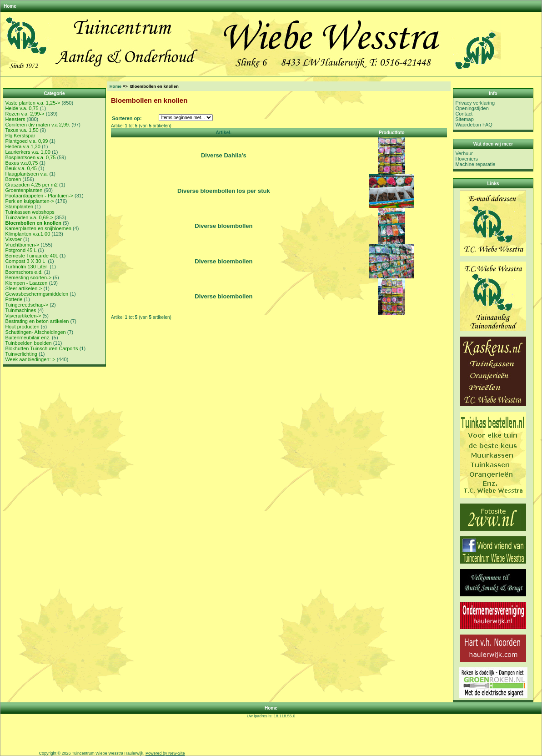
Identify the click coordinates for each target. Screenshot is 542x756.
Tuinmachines (20, 310)
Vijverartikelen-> (23, 316)
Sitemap (464, 119)
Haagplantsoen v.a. (26, 174)
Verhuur (464, 153)
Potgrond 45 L (21, 250)
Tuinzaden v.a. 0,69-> (29, 217)
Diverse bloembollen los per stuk (224, 191)
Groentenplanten (24, 190)
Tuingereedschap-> (27, 305)
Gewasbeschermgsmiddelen (37, 294)
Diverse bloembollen (223, 226)
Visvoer (13, 239)
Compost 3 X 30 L (26, 261)
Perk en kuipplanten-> (29, 201)
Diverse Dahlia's (224, 155)
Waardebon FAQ (474, 125)
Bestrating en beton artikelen (37, 321)
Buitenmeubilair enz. (28, 338)
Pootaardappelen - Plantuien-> (39, 196)
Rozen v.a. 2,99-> (25, 114)
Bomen (13, 179)
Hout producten (22, 327)
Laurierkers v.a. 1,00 (28, 152)
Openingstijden (472, 108)
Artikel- (224, 133)
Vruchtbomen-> (22, 245)
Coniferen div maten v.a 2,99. (38, 125)
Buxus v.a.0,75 (21, 163)
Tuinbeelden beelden (28, 343)
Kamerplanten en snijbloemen (38, 228)
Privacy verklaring (475, 103)
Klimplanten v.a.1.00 (28, 234)
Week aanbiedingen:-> (30, 359)
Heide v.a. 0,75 (22, 108)
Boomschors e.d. (24, 272)
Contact (464, 114)
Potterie (14, 299)
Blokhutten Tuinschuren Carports (41, 348)
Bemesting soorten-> (28, 277)
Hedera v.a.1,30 (23, 146)
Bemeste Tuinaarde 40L (31, 256)
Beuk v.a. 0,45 (21, 168)
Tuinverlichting (21, 354)
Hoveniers (467, 159)
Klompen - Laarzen (26, 283)
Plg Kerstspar (20, 136)
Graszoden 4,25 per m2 (31, 185)
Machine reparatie (475, 164)
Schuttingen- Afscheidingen (35, 332)
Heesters (15, 119)
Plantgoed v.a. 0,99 (26, 141)
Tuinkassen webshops (30, 212)
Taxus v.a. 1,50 (22, 130)
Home (10, 6)
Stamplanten (19, 207)
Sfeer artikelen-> (23, 288)
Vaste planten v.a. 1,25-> (33, 103)
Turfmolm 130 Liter (27, 267)
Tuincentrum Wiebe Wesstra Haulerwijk (108, 753)
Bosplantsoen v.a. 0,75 (30, 157)
